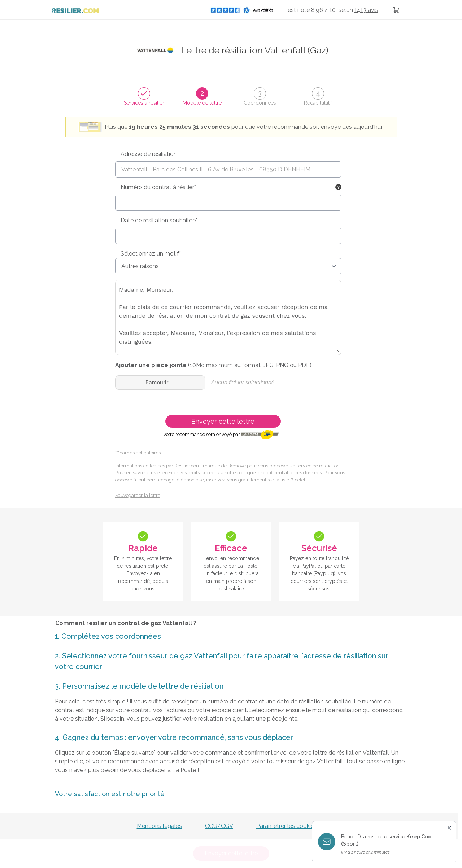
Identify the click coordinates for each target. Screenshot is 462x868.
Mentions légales (159, 826)
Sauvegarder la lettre (138, 495)
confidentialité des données (292, 473)
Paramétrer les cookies (287, 826)
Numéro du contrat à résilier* (158, 187)
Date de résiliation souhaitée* (159, 220)
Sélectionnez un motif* (151, 254)
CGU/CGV (219, 826)
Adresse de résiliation (149, 154)
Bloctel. (298, 480)
